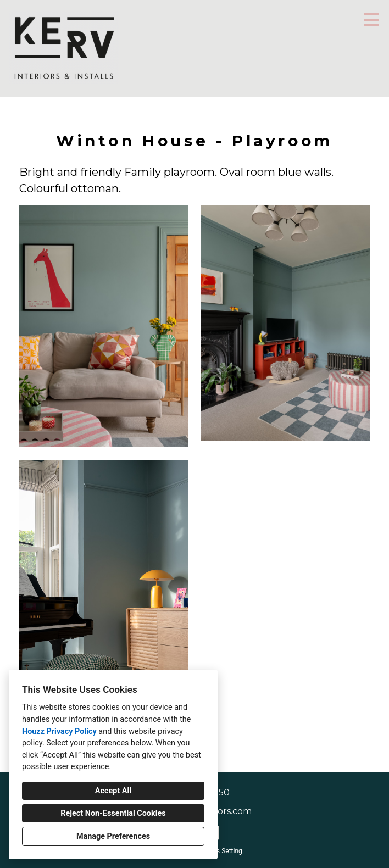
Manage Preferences (113, 836)
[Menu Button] (371, 20)
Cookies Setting (219, 851)
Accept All (113, 791)
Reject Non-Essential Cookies (113, 813)
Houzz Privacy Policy (59, 731)
